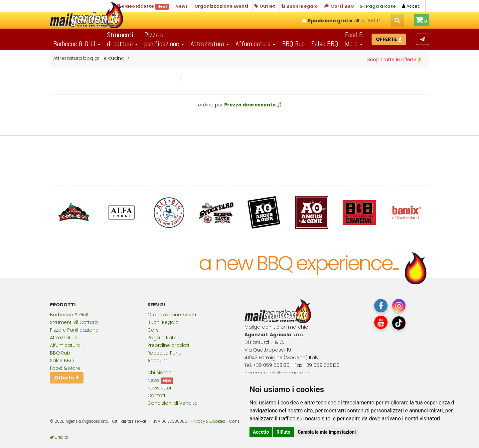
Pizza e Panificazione (74, 330)
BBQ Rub (293, 44)
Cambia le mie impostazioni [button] (327, 432)
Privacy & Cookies (208, 421)
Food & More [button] (354, 39)
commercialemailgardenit (279, 373)
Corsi (154, 330)
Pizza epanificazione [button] (164, 39)
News (154, 380)
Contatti (157, 395)
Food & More (65, 368)
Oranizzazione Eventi (172, 315)
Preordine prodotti (169, 345)
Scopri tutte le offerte (394, 60)
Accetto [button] (261, 432)
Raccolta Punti (164, 353)
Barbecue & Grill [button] (77, 44)
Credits (59, 437)
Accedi (412, 6)
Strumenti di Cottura (74, 322)
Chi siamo (160, 373)
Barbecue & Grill (69, 315)
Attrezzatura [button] (210, 44)
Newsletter (160, 388)
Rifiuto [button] (283, 432)
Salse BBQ (325, 44)
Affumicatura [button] (255, 44)
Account (157, 361)
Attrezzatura (64, 338)
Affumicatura (65, 345)
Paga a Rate (162, 338)
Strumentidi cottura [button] (122, 39)
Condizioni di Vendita (172, 403)
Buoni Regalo (163, 322)
